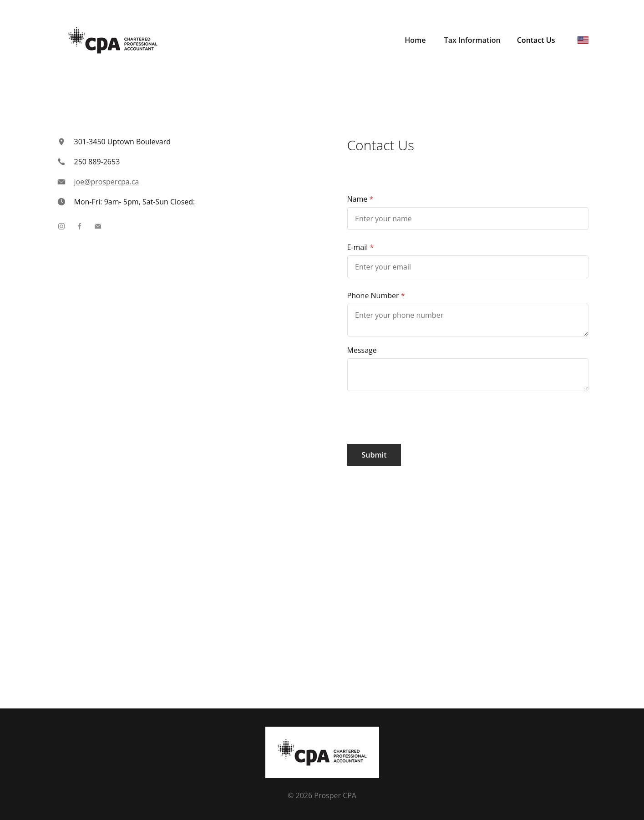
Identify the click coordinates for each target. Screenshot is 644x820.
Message (362, 350)
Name (357, 199)
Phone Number (373, 295)
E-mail (358, 247)
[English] (583, 40)
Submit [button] (374, 455)
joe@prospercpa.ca (107, 182)
